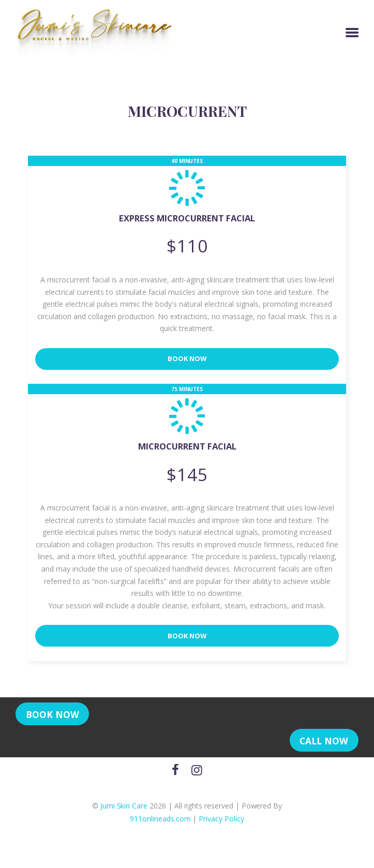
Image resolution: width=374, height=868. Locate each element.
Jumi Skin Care (124, 811)
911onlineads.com (160, 825)
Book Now (187, 361)
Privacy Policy (221, 825)
